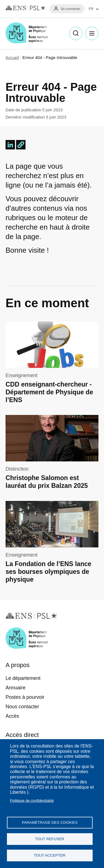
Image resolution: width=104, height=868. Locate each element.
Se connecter (71, 9)
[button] (21, 145)
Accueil (12, 57)
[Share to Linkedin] (10, 145)
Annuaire (16, 688)
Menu (92, 33)
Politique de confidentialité (32, 801)
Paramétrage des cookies (50, 822)
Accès (12, 716)
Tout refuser (50, 839)
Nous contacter (22, 707)
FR (91, 9)
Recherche (76, 33)
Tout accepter (50, 855)
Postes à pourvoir (25, 697)
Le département (23, 678)
